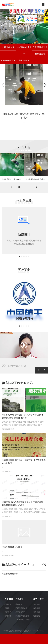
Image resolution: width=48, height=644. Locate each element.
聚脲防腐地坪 (24, 60)
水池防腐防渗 (40, 54)
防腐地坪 (19, 604)
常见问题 (37, 608)
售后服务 (37, 604)
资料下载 (37, 612)
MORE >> (9, 31)
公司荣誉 (8, 616)
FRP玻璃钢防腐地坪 (24, 50)
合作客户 (8, 612)
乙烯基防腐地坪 (21, 608)
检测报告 (37, 616)
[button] (19, 39)
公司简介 (8, 604)
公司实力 (8, 608)
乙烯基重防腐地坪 (40, 47)
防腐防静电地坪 (8, 47)
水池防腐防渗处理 (22, 616)
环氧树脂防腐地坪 (8, 60)
